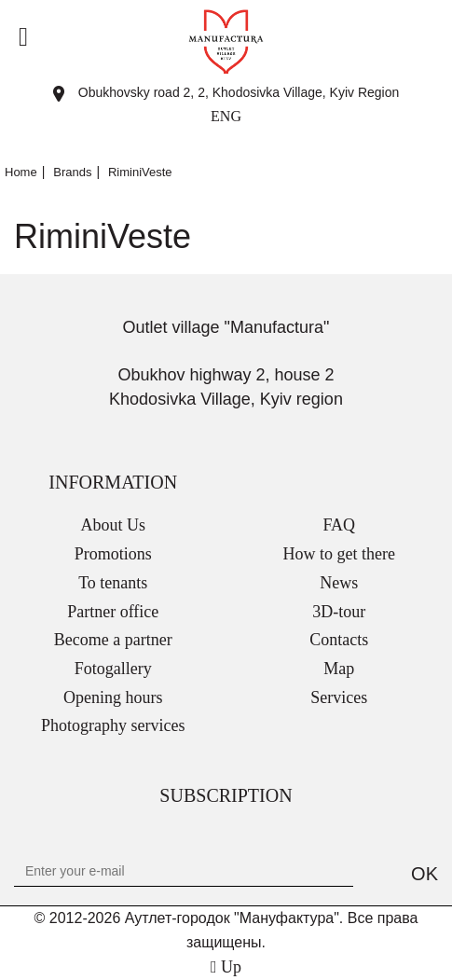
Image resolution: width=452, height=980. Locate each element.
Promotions (113, 554)
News (339, 583)
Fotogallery (113, 669)
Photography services (113, 725)
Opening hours (113, 697)
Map (339, 669)
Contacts (339, 640)
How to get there (339, 554)
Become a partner (113, 640)
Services (339, 697)
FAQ (339, 525)
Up (226, 967)
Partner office (113, 612)
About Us (113, 525)
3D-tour (339, 612)
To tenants (113, 583)
